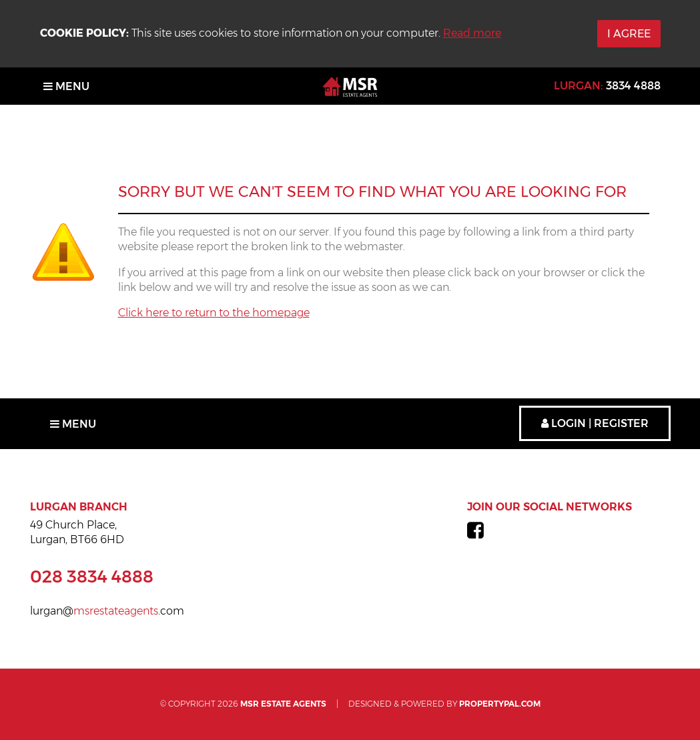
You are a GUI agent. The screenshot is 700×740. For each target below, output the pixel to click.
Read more (472, 33)
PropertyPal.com (500, 704)
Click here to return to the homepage (214, 313)
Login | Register (595, 423)
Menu (66, 86)
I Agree (629, 34)
